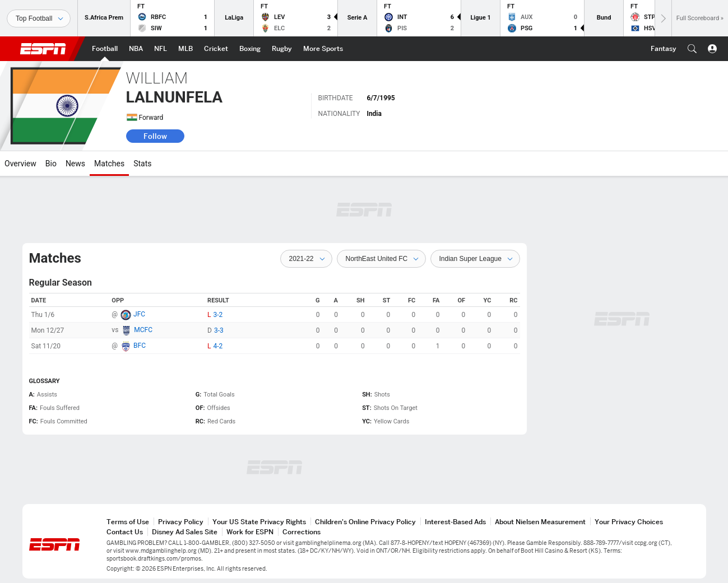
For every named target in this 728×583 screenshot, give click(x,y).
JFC (139, 314)
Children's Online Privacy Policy (365, 522)
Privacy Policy (181, 522)
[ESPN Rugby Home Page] (282, 49)
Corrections (302, 532)
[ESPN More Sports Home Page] (323, 49)
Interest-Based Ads (455, 522)
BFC (140, 346)
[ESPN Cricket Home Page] (216, 49)
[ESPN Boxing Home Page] (250, 49)
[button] (692, 49)
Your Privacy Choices (629, 522)
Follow (155, 136)
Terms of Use (128, 522)
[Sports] (39, 18)
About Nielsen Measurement (540, 522)
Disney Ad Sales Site (185, 532)
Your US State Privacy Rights (259, 522)
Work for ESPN (250, 532)
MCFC (143, 330)
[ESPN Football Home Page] (105, 49)
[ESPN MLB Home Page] (186, 49)
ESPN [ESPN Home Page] (43, 49)
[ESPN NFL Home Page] (161, 49)
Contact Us (125, 532)
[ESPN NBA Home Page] (136, 49)
